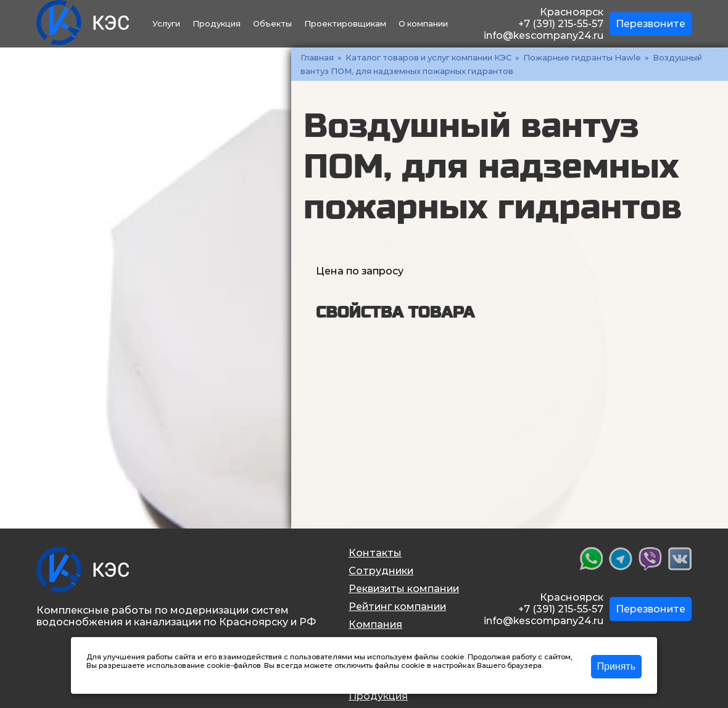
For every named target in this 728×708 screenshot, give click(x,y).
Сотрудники (381, 571)
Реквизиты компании (404, 589)
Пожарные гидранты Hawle (582, 57)
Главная (317, 57)
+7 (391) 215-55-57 (561, 24)
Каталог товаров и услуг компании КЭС (428, 57)
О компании (423, 23)
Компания (375, 624)
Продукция (217, 23)
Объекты (272, 23)
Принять (617, 666)
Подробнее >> (113, 674)
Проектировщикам (345, 23)
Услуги (166, 23)
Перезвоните (651, 24)
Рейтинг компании (397, 607)
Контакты (375, 553)
